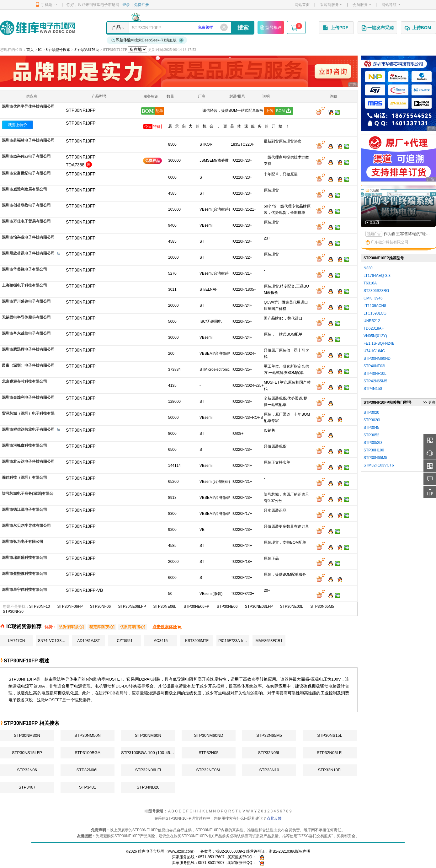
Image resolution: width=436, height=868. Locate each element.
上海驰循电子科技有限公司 (24, 285)
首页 (30, 50)
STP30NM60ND (208, 735)
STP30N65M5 (322, 607)
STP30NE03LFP (259, 607)
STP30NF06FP (70, 607)
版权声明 (303, 851)
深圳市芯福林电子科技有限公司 (28, 140)
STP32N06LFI (148, 770)
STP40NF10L (375, 374)
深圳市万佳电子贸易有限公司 (26, 221)
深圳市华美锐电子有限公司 (24, 269)
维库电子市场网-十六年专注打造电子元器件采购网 (37, 28)
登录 (126, 5)
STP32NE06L (209, 770)
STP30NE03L (292, 607)
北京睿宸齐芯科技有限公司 (24, 381)
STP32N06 (27, 770)
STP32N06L (88, 770)
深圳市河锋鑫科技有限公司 (24, 445)
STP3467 (27, 787)
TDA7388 (75, 165)
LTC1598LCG (375, 313)
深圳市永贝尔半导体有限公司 (26, 526)
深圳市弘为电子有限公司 (23, 542)
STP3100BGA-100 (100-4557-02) (148, 753)
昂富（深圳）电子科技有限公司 (28, 365)
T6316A (370, 283)
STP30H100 (374, 450)
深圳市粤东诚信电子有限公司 (26, 333)
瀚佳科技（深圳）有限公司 (24, 477)
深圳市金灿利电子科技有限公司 (28, 397)
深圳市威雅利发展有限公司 (24, 189)
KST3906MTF (197, 641)
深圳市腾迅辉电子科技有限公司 (28, 349)
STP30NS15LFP (27, 753)
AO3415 (161, 641)
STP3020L (372, 420)
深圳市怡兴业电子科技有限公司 (28, 237)
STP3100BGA (88, 753)
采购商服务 (331, 5)
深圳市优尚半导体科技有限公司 (28, 106)
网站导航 (391, 5)
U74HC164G (374, 351)
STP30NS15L (330, 735)
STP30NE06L (165, 607)
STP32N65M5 (269, 735)
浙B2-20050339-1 (230, 851)
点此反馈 (274, 818)
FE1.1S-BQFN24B (379, 343)
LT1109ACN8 (375, 306)
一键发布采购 (377, 28)
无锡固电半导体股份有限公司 (26, 317)
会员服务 (362, 5)
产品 (116, 27)
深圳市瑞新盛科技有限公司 (24, 558)
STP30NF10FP (81, 123)
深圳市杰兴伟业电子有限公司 (26, 156)
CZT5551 (125, 641)
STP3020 (371, 412)
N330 (368, 268)
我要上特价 (18, 125)
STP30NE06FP (196, 607)
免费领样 (205, 27)
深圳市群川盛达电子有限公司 (26, 301)
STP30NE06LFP (132, 607)
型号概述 (271, 27)
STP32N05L (269, 753)
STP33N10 (269, 770)
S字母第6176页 (87, 50)
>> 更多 (429, 402)
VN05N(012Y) (375, 336)
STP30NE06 (227, 607)
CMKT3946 (373, 298)
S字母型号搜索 (58, 50)
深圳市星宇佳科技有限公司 (24, 590)
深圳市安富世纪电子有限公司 (26, 173)
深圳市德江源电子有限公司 (24, 509)
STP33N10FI (330, 770)
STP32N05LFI (330, 753)
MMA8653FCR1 (269, 641)
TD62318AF (374, 328)
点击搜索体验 (167, 627)
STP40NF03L (375, 366)
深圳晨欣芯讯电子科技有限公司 (28, 253)
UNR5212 (372, 321)
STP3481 (88, 787)
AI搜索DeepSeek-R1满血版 (148, 40)
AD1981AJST (89, 641)
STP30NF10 (40, 607)
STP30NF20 (13, 612)
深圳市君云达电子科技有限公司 (28, 461)
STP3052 (371, 435)
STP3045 (371, 428)
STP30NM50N (88, 735)
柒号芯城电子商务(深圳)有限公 (28, 493)
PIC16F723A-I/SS (233, 641)
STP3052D (373, 443)
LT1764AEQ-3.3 (377, 276)
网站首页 (302, 5)
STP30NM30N (27, 735)
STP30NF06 (100, 607)
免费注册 (141, 5)
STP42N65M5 (375, 381)
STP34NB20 (148, 787)
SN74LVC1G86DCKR (53, 641)
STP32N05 (209, 753)
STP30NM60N (148, 735)
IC (40, 50)
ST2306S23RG (376, 291)
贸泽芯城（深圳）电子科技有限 (28, 413)
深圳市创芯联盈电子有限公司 (26, 205)
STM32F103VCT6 (379, 465)
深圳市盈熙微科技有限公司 (24, 574)
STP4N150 (373, 389)
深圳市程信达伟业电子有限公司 (28, 429)
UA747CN (16, 641)
